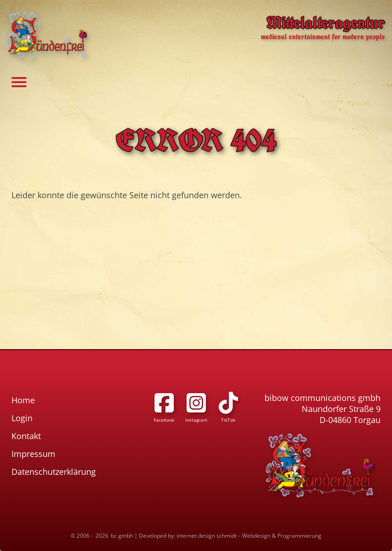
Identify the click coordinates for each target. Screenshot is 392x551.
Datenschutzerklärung (54, 472)
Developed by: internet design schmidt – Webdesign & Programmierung (230, 536)
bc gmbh (122, 536)
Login (22, 418)
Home (23, 400)
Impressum (33, 454)
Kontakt (26, 436)
